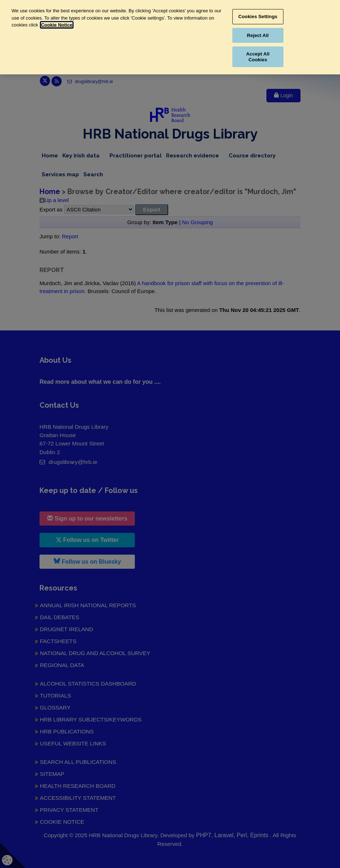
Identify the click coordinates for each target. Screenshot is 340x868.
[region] (170, 37)
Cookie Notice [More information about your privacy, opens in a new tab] (57, 25)
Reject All (258, 35)
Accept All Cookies (258, 57)
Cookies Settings (258, 17)
